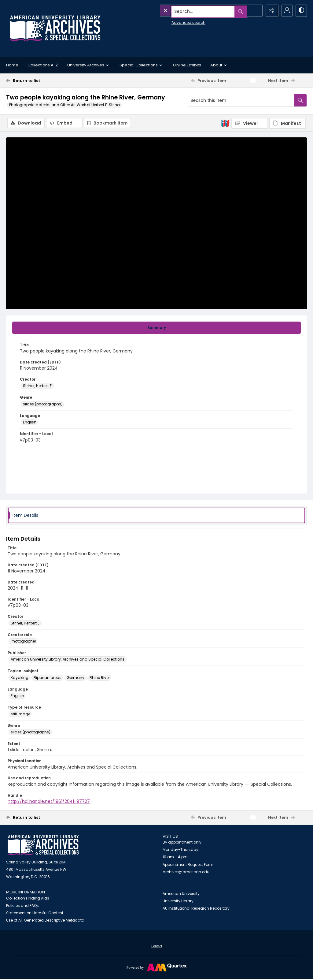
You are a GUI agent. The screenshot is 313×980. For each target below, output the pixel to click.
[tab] (156, 328)
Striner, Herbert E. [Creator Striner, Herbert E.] (38, 386)
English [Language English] (30, 423)
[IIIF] (225, 123)
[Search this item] (241, 100)
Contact (156, 947)
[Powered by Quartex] (156, 968)
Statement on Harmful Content (35, 913)
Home (12, 65)
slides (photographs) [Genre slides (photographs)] (43, 404)
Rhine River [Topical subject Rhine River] (100, 678)
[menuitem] (156, 946)
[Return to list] (47, 80)
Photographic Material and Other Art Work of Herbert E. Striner (65, 105)
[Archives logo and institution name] (55, 28)
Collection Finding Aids (28, 899)
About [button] (219, 65)
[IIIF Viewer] (250, 123)
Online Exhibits (187, 65)
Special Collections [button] (142, 65)
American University (181, 894)
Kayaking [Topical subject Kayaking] (20, 678)
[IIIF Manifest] (288, 123)
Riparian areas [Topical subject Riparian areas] (48, 678)
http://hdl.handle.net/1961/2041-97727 (49, 802)
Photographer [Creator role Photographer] (23, 642)
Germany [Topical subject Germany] (75, 678)
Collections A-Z (43, 65)
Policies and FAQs (22, 906)
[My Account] (285, 11)
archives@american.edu (186, 872)
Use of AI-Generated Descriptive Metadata (45, 921)
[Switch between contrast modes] (301, 11)
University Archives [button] (89, 65)
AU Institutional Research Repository (196, 909)
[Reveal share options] (270, 11)
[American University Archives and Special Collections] (43, 846)
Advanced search (174, 22)
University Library (178, 901)
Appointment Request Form (188, 865)
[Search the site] (197, 11)
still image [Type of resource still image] (20, 714)
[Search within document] (300, 100)
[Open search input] (255, 11)
